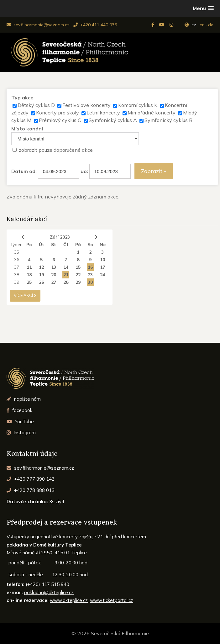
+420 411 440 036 (95, 25)
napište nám (24, 399)
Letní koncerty (103, 113)
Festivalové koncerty (86, 105)
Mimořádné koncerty (152, 113)
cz (194, 25)
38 (17, 275)
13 (54, 267)
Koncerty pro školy (58, 113)
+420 (31, 479)
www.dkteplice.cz (69, 600)
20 (54, 275)
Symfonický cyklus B (168, 120)
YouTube (20, 422)
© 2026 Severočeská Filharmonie (110, 633)
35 (17, 252)
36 (17, 260)
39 (17, 282)
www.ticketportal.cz (112, 600)
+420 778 (31, 490)
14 (66, 267)
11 (29, 267)
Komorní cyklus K (138, 105)
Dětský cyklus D (36, 105)
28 (66, 282)
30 (90, 282)
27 (54, 282)
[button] (203, 8)
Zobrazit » (154, 171)
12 (41, 267)
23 (90, 275)
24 (102, 275)
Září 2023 (60, 237)
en (202, 25)
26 (41, 282)
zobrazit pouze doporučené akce (56, 150)
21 (66, 275)
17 (102, 267)
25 (29, 282)
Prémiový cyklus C (60, 120)
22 (78, 275)
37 (17, 267)
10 (102, 260)
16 (90, 267)
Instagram (21, 433)
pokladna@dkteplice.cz (49, 592)
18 (29, 275)
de (211, 25)
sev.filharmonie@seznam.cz (38, 25)
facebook (19, 410)
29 (78, 282)
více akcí (25, 295)
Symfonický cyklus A (113, 120)
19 (41, 275)
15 (78, 267)
